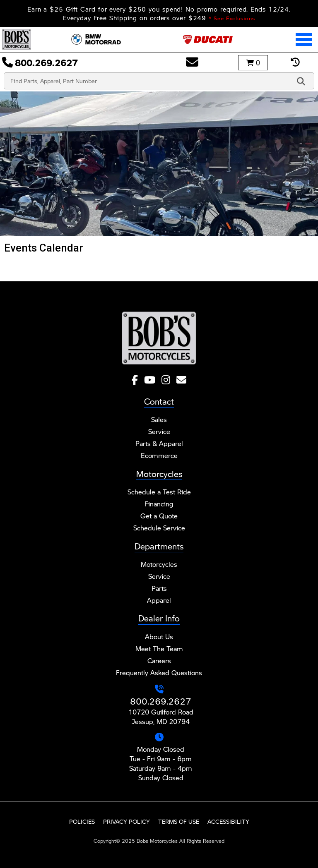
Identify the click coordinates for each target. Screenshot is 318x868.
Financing (159, 504)
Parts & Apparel (159, 443)
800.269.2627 (161, 701)
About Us (159, 637)
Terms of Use (179, 821)
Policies (82, 821)
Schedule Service (159, 528)
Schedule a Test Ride (159, 492)
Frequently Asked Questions (159, 673)
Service (159, 431)
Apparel (159, 600)
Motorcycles (159, 564)
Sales (159, 419)
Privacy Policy (126, 821)
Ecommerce (159, 455)
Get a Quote (159, 516)
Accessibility (228, 821)
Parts (159, 588)
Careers (159, 661)
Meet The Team (159, 649)
